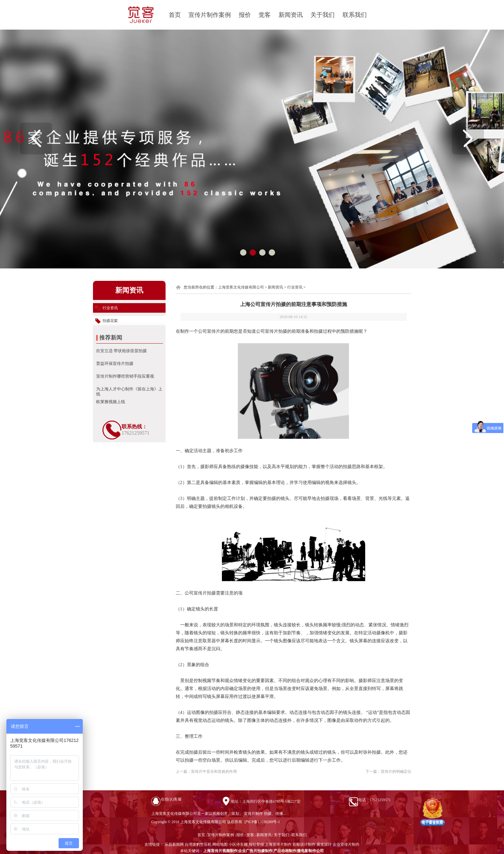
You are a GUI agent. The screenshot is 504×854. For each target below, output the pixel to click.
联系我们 (355, 15)
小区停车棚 (238, 844)
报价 (245, 15)
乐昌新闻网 (174, 844)
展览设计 (324, 844)
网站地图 (220, 844)
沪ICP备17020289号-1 (262, 822)
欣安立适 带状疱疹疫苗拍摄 (121, 351)
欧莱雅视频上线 (111, 402)
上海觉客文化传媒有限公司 (241, 287)
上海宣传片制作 (278, 844)
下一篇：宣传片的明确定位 (388, 772)
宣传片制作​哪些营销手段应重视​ (125, 376)
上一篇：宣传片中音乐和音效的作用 (206, 772)
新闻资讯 (291, 15)
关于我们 (323, 15)
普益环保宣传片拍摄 (115, 363)
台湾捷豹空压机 (198, 844)
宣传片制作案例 (210, 15)
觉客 (265, 15)
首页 (175, 15)
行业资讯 (295, 287)
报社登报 (256, 844)
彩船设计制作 (304, 844)
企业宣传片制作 (346, 844)
